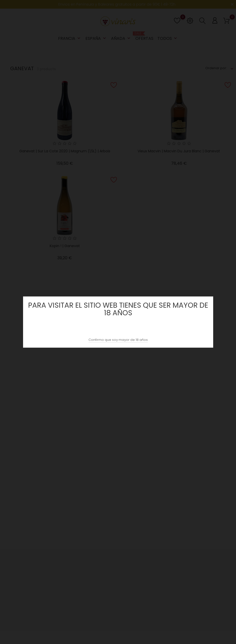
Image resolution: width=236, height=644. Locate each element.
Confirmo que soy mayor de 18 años (118, 340)
